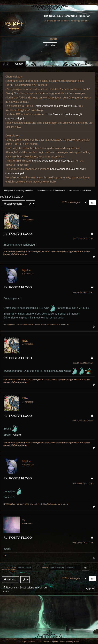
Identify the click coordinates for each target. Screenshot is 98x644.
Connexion (50, 45)
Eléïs (25, 216)
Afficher (17, 435)
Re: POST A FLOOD (18, 234)
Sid (24, 520)
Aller (88, 589)
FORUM (19, 64)
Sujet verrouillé (13, 204)
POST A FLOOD (11, 197)
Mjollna (26, 270)
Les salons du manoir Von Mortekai (51, 191)
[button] (86, 203)
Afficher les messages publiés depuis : (9, 569)
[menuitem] (14, 204)
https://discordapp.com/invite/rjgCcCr (57, 106)
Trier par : (45, 567)
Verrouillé (10, 580)
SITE (6, 64)
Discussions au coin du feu (80, 191)
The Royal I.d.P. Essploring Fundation (67, 16)
